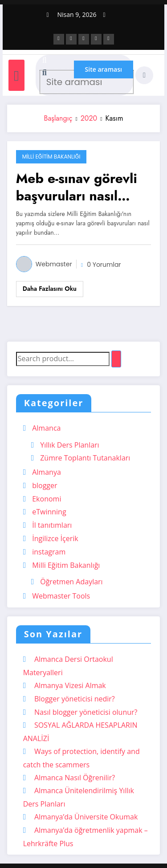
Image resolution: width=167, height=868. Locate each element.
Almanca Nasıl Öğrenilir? (75, 778)
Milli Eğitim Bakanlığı (51, 157)
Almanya (47, 472)
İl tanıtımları (52, 525)
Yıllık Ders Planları (69, 445)
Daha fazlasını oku (50, 289)
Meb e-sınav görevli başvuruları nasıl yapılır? (77, 187)
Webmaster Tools (61, 596)
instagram (49, 552)
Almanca (46, 428)
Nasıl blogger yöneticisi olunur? (86, 712)
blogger (45, 485)
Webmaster (54, 264)
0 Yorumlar (104, 265)
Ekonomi (47, 499)
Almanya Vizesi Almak (70, 685)
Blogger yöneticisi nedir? (75, 699)
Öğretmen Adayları (71, 582)
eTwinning (49, 512)
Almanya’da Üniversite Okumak (86, 817)
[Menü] (16, 75)
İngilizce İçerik (55, 538)
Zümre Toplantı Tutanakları (85, 458)
